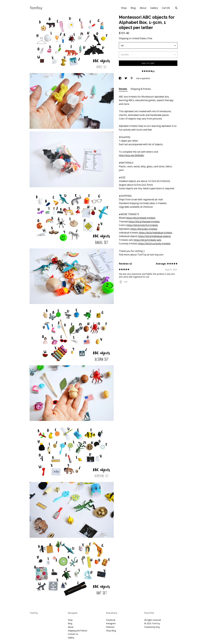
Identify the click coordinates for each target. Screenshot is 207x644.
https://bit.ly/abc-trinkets (144, 229)
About (143, 8)
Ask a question (143, 78)
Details (123, 89)
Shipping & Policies (141, 89)
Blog (133, 8)
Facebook (111, 620)
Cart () (166, 8)
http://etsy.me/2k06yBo (131, 155)
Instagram (111, 623)
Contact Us (73, 634)
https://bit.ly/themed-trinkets (144, 222)
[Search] (176, 8)
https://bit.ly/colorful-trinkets (142, 225)
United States (139, 38)
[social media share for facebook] (120, 78)
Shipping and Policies (78, 631)
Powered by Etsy (152, 627)
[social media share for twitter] (126, 78)
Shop (124, 8)
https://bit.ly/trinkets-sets (147, 240)
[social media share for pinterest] (132, 78)
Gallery (154, 8)
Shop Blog (111, 631)
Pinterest (110, 627)
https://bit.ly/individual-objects (154, 236)
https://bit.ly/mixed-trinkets (141, 218)
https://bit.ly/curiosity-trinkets (154, 244)
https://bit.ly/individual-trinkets (156, 233)
